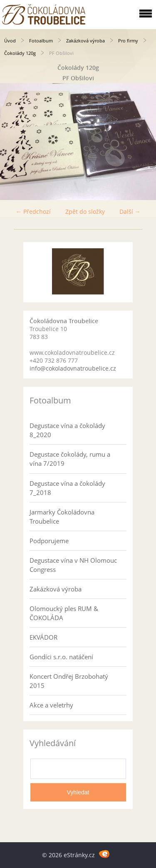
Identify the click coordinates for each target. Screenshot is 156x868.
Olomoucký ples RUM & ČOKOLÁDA (64, 613)
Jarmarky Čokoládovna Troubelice (62, 517)
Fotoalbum (41, 41)
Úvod (10, 41)
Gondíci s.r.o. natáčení (61, 657)
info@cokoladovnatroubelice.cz (73, 368)
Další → (130, 211)
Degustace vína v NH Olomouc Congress (73, 565)
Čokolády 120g (20, 53)
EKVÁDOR (43, 637)
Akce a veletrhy (51, 705)
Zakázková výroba (85, 41)
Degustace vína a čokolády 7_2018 (67, 488)
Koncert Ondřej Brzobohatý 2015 (69, 681)
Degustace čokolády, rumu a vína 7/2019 (70, 459)
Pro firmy (128, 41)
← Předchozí (33, 211)
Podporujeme (49, 541)
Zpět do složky (85, 211)
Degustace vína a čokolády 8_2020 (67, 430)
